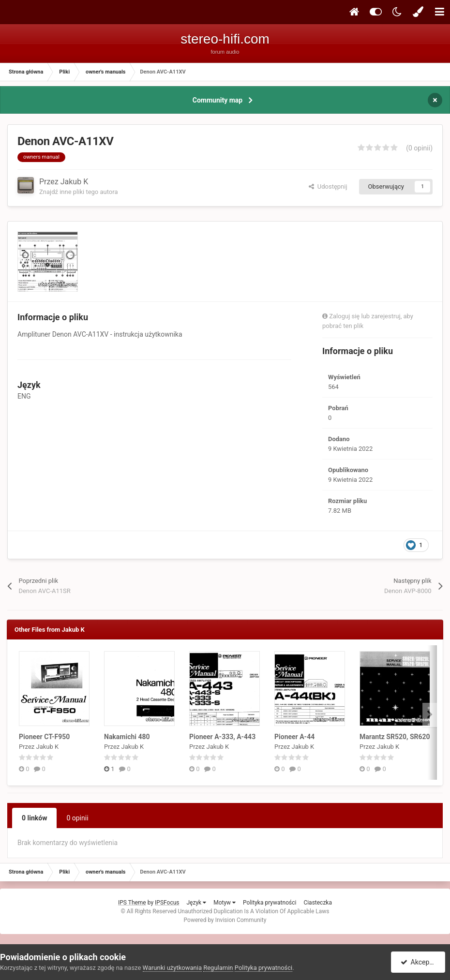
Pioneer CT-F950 (44, 737)
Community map (217, 100)
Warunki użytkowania (172, 968)
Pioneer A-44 (294, 737)
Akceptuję (420, 962)
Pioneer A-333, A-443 (222, 737)
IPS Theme (132, 903)
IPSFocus (167, 903)
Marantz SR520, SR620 (395, 737)
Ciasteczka (318, 903)
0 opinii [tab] (77, 818)
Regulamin (218, 968)
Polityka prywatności (270, 903)
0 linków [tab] (34, 818)
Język (196, 903)
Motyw (225, 903)
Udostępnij (328, 186)
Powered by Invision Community (225, 920)
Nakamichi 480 (127, 737)
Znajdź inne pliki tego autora (78, 192)
